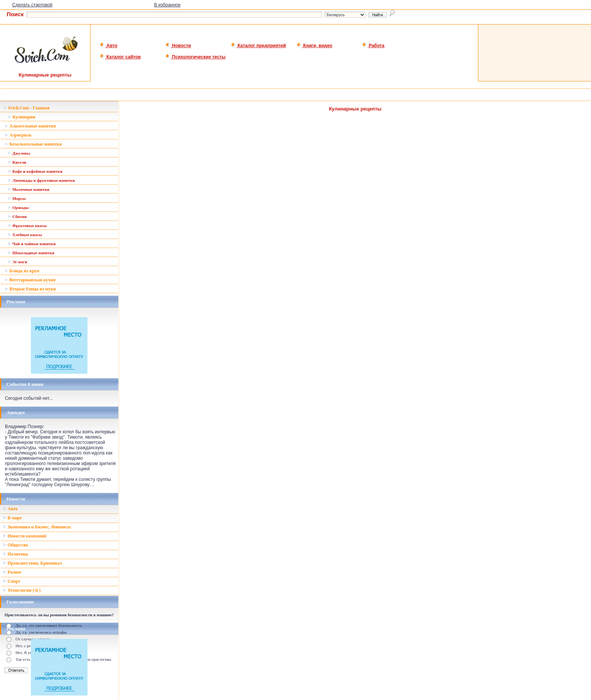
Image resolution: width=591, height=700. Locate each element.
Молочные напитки (29, 189)
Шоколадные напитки (31, 253)
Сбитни (17, 216)
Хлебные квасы (25, 235)
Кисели (17, 162)
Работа (373, 46)
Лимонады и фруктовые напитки (41, 180)
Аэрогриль (18, 135)
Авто (108, 46)
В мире (12, 518)
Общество (16, 545)
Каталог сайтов (120, 57)
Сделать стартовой (32, 5)
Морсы (17, 198)
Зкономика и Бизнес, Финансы (37, 527)
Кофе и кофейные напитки (35, 171)
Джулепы (19, 153)
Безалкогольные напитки (33, 144)
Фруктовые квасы (27, 226)
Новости (178, 46)
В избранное (167, 5)
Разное (12, 572)
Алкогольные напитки (30, 126)
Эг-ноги (18, 262)
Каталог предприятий (258, 46)
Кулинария (22, 117)
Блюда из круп (22, 271)
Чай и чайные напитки (32, 244)
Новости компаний (25, 536)
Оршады (18, 207)
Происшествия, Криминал (32, 563)
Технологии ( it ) (22, 590)
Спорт (12, 581)
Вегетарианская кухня (30, 280)
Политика (15, 554)
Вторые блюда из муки (30, 289)
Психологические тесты (195, 57)
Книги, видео (314, 46)
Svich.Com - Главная (27, 108)
